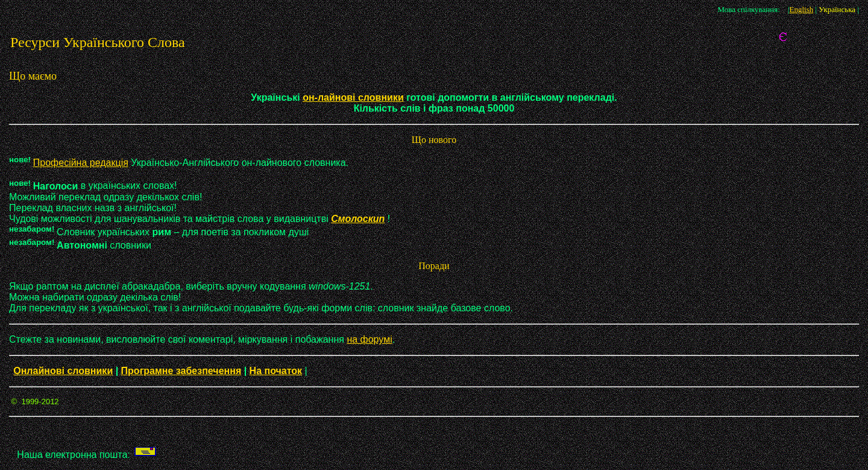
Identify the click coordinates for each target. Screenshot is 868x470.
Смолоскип (358, 219)
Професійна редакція (81, 163)
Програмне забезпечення (181, 371)
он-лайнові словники (353, 97)
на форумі (369, 339)
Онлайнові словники (63, 371)
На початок (276, 371)
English (801, 9)
